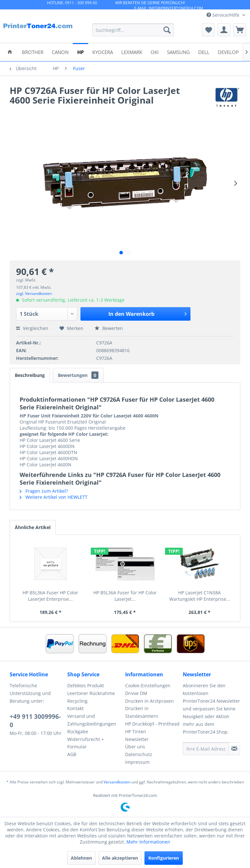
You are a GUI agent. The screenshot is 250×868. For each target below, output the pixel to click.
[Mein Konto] (224, 30)
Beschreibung (30, 375)
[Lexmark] (132, 52)
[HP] (80, 52)
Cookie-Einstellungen (148, 685)
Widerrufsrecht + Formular (86, 743)
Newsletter (137, 739)
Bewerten (109, 328)
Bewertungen (78, 375)
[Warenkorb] (240, 30)
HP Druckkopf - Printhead (152, 724)
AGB (72, 754)
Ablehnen (81, 858)
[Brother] (33, 52)
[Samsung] (178, 52)
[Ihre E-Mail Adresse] (206, 749)
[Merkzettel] (208, 30)
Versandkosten (117, 782)
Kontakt (75, 708)
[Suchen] (167, 30)
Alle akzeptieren (120, 858)
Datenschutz (139, 754)
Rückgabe (78, 731)
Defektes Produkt (86, 685)
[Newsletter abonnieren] (234, 749)
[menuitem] (133, 30)
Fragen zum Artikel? (44, 491)
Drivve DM (136, 693)
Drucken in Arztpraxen (149, 701)
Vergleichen (32, 328)
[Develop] (228, 52)
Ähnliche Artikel (33, 527)
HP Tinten (136, 731)
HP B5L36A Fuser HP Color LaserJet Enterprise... (50, 596)
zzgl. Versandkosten (34, 293)
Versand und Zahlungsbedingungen (92, 720)
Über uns (135, 747)
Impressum (137, 762)
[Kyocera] (103, 52)
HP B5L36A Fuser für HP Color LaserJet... (125, 596)
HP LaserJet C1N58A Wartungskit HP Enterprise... (200, 596)
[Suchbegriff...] (133, 30)
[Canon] (60, 52)
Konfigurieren (164, 858)
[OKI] (155, 52)
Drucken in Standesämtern (142, 712)
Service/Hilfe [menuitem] (224, 15)
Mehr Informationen (148, 842)
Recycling (77, 701)
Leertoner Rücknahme (91, 693)
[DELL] (204, 52)
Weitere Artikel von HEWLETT (54, 497)
